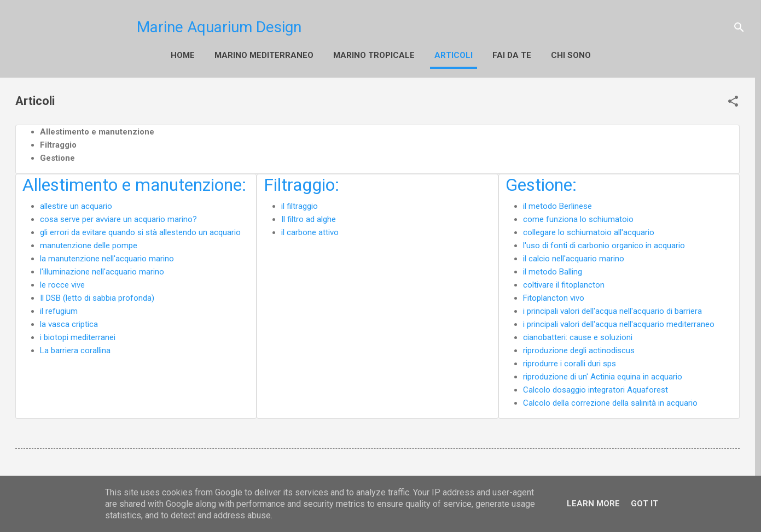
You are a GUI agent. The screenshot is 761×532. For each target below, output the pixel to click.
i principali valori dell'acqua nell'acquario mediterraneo (619, 322)
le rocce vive (62, 283)
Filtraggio (58, 143)
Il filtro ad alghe (309, 217)
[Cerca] (739, 27)
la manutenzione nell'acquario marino (107, 256)
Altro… (426, 55)
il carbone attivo (310, 230)
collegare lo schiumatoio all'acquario (589, 230)
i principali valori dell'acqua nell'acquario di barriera (612, 309)
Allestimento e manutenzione (97, 130)
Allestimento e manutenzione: (134, 183)
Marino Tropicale (349, 55)
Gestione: (541, 183)
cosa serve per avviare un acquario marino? (118, 217)
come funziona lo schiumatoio (578, 217)
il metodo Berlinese (557, 204)
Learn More (593, 504)
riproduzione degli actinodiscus (579, 348)
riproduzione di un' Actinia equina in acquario (603, 375)
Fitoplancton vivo (554, 296)
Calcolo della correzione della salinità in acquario (610, 401)
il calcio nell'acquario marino (574, 256)
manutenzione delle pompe (89, 243)
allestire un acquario (76, 204)
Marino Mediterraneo (239, 55)
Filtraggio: (301, 183)
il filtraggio (300, 204)
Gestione (57, 156)
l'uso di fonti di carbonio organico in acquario (604, 243)
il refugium (59, 309)
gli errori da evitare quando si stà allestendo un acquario (140, 230)
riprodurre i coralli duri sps (570, 361)
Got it (644, 504)
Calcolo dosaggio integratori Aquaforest (596, 388)
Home (158, 55)
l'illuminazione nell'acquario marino (102, 270)
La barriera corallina (75, 348)
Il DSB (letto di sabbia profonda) (97, 296)
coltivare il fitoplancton (564, 283)
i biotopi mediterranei (78, 335)
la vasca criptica (69, 322)
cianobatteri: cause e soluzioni (578, 335)
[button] (733, 99)
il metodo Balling (553, 270)
